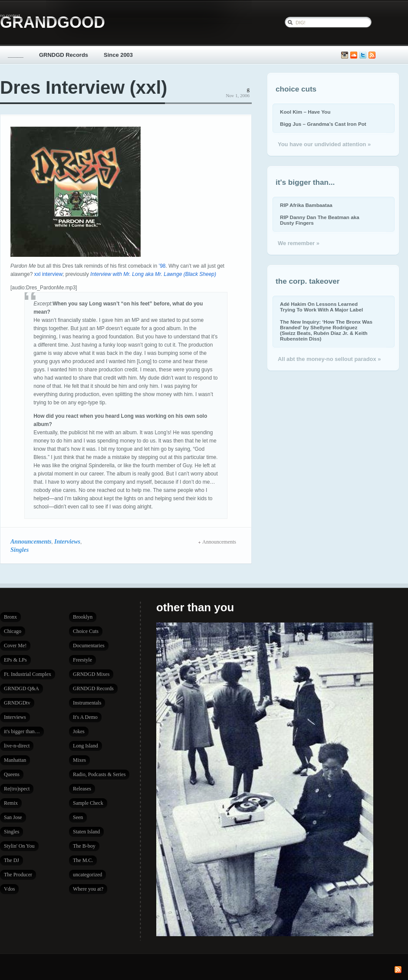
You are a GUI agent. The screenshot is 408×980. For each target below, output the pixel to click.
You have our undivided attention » (324, 144)
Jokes (79, 731)
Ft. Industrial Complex (28, 674)
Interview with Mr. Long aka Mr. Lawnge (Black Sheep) (153, 274)
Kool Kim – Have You (305, 112)
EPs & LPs (15, 660)
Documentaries (89, 646)
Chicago (13, 631)
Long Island (86, 746)
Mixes (79, 760)
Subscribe (372, 55)
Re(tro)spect (17, 789)
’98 (162, 266)
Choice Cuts (86, 631)
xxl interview (48, 274)
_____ (16, 55)
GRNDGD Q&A (21, 688)
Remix (11, 803)
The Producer (18, 875)
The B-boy (84, 846)
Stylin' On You (19, 846)
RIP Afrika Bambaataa (306, 205)
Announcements (31, 541)
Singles (20, 550)
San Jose (13, 817)
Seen (78, 817)
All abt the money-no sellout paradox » (329, 359)
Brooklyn (83, 617)
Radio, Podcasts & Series (99, 774)
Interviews (67, 541)
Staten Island (86, 832)
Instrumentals (87, 703)
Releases (82, 789)
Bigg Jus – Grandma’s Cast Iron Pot (323, 124)
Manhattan (15, 760)
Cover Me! (15, 646)
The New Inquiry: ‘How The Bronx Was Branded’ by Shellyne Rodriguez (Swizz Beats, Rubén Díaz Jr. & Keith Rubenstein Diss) (326, 330)
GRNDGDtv (17, 703)
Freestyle (82, 660)
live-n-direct (17, 746)
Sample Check (88, 803)
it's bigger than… (22, 731)
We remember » (299, 243)
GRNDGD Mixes (91, 674)
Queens (12, 774)
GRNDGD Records (64, 55)
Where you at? (88, 889)
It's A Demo (85, 717)
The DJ (12, 860)
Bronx (10, 617)
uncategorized (87, 875)
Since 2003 (118, 55)
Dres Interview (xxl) (84, 87)
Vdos (9, 889)
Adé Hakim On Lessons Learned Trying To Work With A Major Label (321, 307)
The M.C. (83, 860)
